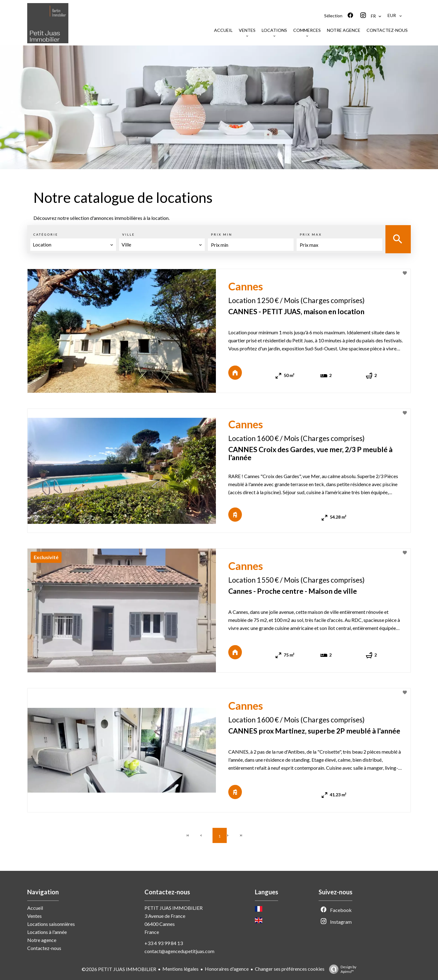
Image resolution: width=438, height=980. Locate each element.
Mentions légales (180, 969)
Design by (341, 969)
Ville (129, 234)
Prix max (311, 234)
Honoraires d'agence (227, 969)
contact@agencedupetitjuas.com (179, 951)
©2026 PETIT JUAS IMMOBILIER (119, 969)
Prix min (222, 234)
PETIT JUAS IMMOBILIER (174, 908)
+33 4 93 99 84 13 (164, 943)
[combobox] (73, 245)
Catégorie (46, 234)
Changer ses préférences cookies (290, 969)
